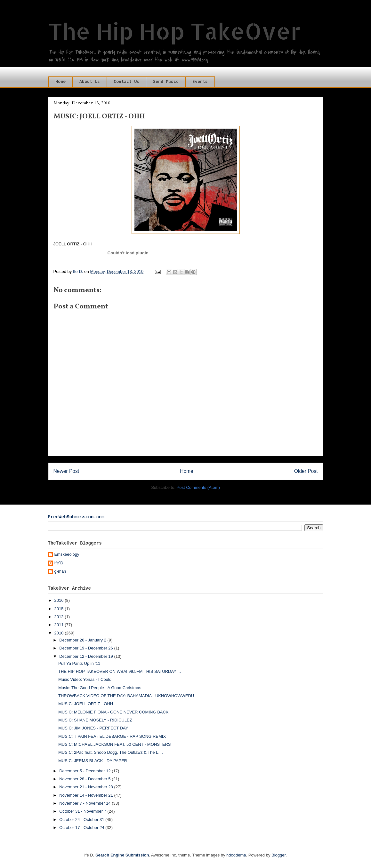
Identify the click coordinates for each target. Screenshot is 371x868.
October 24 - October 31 (82, 820)
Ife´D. (60, 563)
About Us (90, 82)
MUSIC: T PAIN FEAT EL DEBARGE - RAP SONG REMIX (112, 736)
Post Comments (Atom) (198, 487)
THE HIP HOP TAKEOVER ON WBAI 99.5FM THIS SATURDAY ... (120, 671)
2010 (60, 633)
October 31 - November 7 (83, 811)
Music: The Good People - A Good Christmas (100, 688)
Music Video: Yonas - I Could (85, 679)
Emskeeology (67, 554)
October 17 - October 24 (82, 828)
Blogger (278, 855)
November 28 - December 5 (85, 779)
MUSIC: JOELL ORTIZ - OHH (86, 704)
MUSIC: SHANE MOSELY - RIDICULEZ (95, 720)
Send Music (166, 82)
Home (60, 82)
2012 (60, 617)
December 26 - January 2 (83, 640)
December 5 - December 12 (85, 771)
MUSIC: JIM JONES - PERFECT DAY (93, 728)
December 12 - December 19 (87, 656)
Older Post (306, 471)
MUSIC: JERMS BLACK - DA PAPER (93, 761)
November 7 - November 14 (85, 803)
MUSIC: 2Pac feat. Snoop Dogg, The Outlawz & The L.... (111, 752)
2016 (60, 600)
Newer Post (66, 471)
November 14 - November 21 (87, 795)
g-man (60, 571)
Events (200, 82)
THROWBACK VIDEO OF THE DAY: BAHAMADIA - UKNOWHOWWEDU (126, 696)
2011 (60, 625)
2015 (60, 609)
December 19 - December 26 (87, 648)
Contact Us (126, 82)
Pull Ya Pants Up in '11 (79, 663)
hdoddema (236, 855)
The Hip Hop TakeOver (174, 31)
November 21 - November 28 (87, 787)
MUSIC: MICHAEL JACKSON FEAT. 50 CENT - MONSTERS (115, 744)
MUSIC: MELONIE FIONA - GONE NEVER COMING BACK (113, 712)
